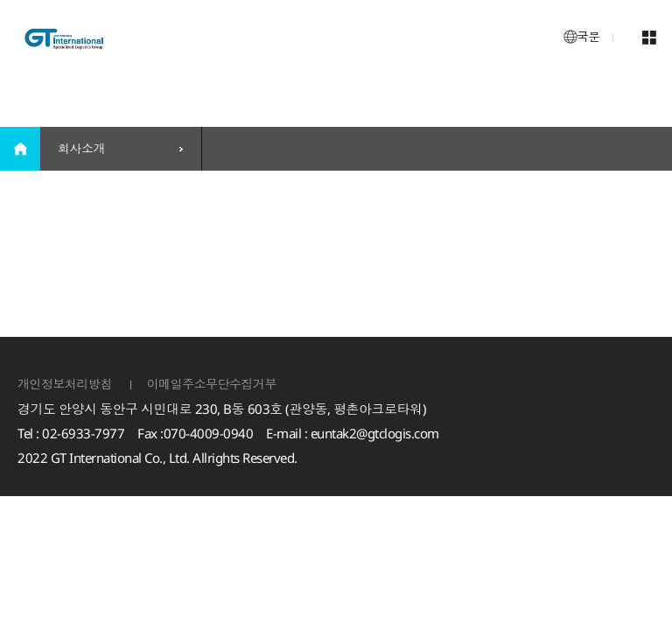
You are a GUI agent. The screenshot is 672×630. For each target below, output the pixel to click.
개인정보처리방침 (65, 384)
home (20, 149)
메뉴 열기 (649, 37)
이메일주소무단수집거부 (212, 384)
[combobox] (121, 149)
